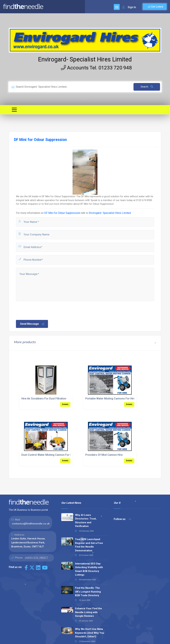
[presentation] (41, 310)
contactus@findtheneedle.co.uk (31, 524)
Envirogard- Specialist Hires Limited (85, 59)
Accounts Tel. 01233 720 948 (96, 68)
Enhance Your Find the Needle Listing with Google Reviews (88, 612)
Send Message (32, 324)
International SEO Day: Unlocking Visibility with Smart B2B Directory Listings (89, 569)
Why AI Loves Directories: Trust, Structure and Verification (86, 521)
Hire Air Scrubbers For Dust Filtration (44, 399)
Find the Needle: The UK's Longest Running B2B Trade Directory (88, 592)
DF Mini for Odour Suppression (62, 213)
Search (147, 87)
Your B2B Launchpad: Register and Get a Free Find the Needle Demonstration (89, 545)
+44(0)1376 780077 (36, 558)
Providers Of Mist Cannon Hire (104, 455)
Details (65, 404)
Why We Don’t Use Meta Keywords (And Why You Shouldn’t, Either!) (90, 633)
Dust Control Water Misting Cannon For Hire (48, 455)
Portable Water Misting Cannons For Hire (110, 399)
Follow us (122, 519)
